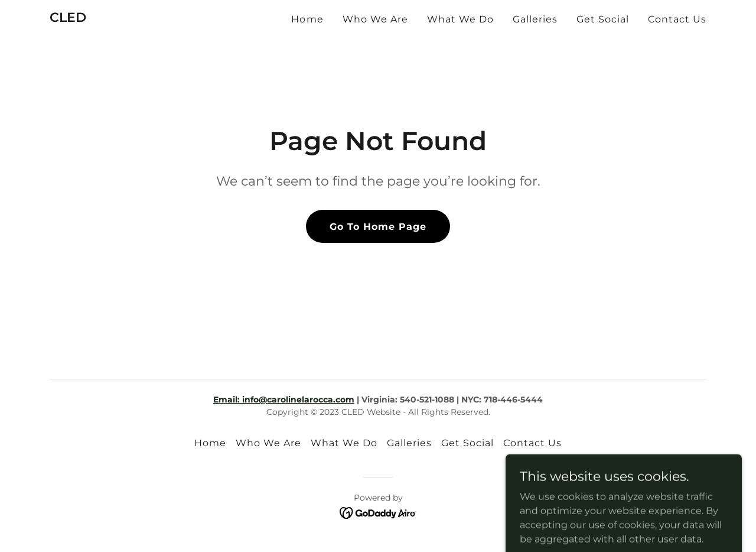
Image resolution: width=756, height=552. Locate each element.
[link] (68, 19)
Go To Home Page (378, 227)
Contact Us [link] (677, 19)
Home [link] (307, 19)
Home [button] (210, 443)
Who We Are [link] (375, 19)
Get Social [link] (603, 19)
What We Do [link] (460, 19)
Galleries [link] (535, 19)
